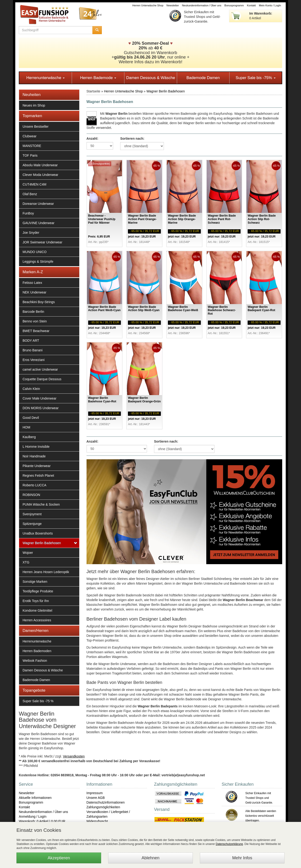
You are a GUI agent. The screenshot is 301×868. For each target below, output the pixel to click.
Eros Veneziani (34, 360)
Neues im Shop (34, 105)
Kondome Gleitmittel (37, 610)
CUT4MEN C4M (34, 184)
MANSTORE (32, 146)
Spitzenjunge (32, 524)
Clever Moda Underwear (40, 175)
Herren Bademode (98, 78)
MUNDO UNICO (35, 252)
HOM (26, 427)
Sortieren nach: (132, 139)
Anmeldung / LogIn (33, 816)
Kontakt (251, 5)
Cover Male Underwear (40, 398)
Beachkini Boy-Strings (39, 302)
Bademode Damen (203, 78)
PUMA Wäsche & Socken (41, 504)
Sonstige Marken (35, 582)
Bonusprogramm (234, 5)
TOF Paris (30, 155)
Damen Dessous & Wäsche (151, 78)
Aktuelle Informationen (35, 798)
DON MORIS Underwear (41, 408)
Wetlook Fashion (35, 661)
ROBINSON (31, 495)
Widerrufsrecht (97, 821)
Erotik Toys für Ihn (36, 601)
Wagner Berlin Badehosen (42, 543)
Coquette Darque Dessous (42, 379)
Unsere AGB (96, 798)
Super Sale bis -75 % (38, 701)
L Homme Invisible (36, 447)
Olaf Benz (30, 194)
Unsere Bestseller (36, 127)
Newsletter (173, 5)
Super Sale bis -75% (256, 78)
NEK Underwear (34, 292)
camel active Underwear (40, 369)
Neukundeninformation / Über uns (202, 5)
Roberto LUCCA (34, 485)
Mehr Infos (242, 858)
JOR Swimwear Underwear (42, 242)
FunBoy (28, 213)
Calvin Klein (31, 389)
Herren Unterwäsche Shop (148, 5)
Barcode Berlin (33, 312)
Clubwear (30, 136)
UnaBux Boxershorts (38, 533)
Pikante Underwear (37, 466)
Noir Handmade (34, 456)
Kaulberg (29, 437)
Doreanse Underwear (38, 204)
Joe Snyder (31, 233)
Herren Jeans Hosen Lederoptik (46, 572)
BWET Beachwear (36, 331)
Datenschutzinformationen (106, 802)
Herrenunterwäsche (46, 78)
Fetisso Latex (32, 283)
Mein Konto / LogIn (270, 5)
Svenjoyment (32, 514)
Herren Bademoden (37, 651)
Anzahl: (93, 139)
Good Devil (31, 418)
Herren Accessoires (37, 620)
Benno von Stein (35, 321)
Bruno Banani (33, 350)
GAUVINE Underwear (38, 223)
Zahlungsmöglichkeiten (103, 807)
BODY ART (31, 341)
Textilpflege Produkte (38, 591)
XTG (26, 562)
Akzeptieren (59, 858)
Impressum (95, 793)
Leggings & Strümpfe (38, 262)
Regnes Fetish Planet (38, 476)
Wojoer (28, 553)
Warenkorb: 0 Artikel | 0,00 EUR (42, 821)
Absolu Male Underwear (40, 165)
